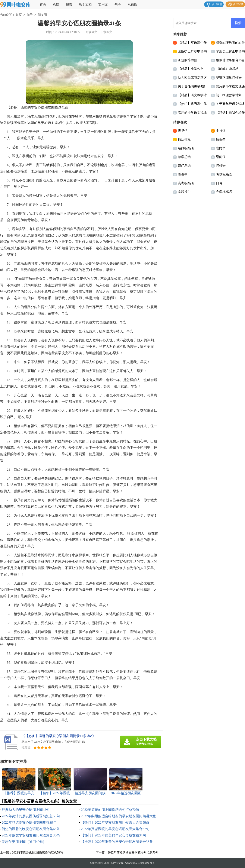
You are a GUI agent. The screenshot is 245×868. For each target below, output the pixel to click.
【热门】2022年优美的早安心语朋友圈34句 (113, 835)
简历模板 (184, 139)
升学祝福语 (224, 192)
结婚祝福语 (186, 148)
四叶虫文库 (117, 863)
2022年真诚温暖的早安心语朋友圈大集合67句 (115, 829)
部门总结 (184, 166)
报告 (69, 4)
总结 (56, 4)
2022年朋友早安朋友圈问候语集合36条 (31, 835)
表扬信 (183, 131)
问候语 (221, 166)
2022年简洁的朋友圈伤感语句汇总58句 (31, 816)
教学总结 (184, 157)
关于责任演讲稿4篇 (192, 86)
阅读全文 (91, 32)
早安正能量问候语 (229, 78)
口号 (219, 183)
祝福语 (132, 4)
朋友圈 (42, 15)
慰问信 (221, 157)
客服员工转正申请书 (230, 51)
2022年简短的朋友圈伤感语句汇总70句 (110, 810)
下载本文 (106, 32)
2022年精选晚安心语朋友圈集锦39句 (29, 822)
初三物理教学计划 (229, 95)
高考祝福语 (186, 183)
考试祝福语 (224, 174)
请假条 (221, 139)
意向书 (221, 148)
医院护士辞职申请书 (192, 51)
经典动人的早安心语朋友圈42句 (26, 810)
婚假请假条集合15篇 (230, 60)
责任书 (183, 174)
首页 (43, 4)
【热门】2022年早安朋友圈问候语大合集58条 (115, 822)
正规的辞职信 (188, 60)
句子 (118, 4)
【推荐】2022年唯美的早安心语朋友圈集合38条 (117, 842)
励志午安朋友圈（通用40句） (24, 842)
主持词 (221, 131)
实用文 (103, 4)
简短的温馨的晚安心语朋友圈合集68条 (31, 829)
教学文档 (85, 4)
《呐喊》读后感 (227, 69)
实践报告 (184, 192)
